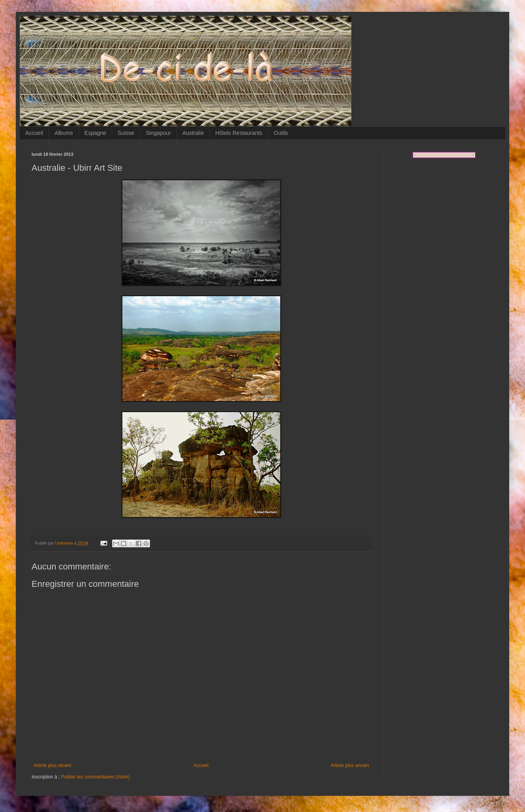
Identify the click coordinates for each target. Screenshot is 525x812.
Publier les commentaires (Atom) (96, 777)
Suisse (126, 133)
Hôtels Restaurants (239, 133)
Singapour (158, 133)
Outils (281, 133)
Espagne (95, 133)
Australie (193, 133)
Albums (64, 133)
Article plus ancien (350, 765)
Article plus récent (52, 765)
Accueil (34, 133)
